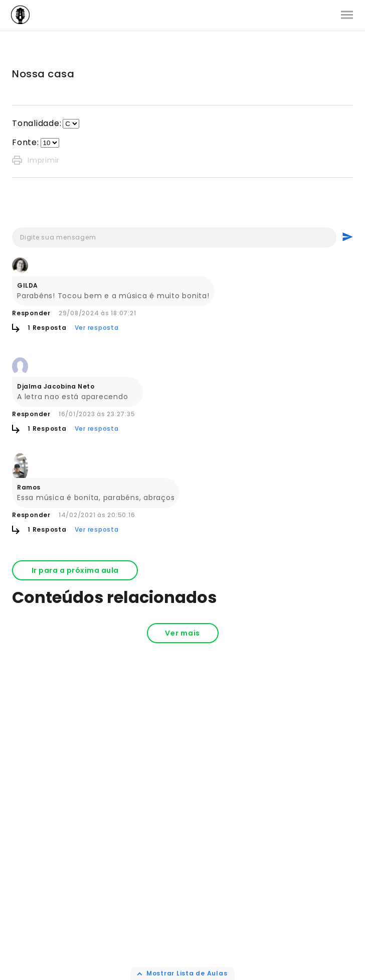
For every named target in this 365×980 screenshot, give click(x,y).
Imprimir (36, 160)
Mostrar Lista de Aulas (187, 973)
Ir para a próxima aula (75, 570)
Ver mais (182, 633)
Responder (31, 313)
